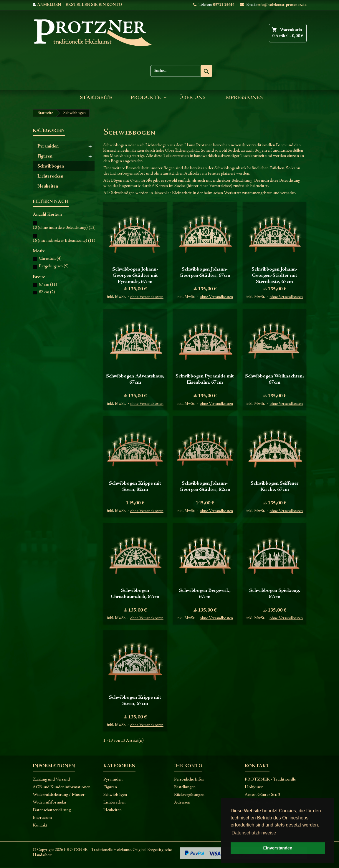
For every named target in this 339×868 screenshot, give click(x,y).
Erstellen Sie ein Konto (94, 5)
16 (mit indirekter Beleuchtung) (64, 241)
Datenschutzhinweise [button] (254, 833)
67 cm (48, 285)
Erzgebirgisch (54, 266)
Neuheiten (48, 186)
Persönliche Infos (189, 780)
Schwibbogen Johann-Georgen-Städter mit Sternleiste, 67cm (274, 276)
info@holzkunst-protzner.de (282, 5)
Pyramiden (48, 146)
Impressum (42, 818)
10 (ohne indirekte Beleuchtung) (64, 228)
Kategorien (49, 131)
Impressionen (244, 98)
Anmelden (49, 5)
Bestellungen (185, 787)
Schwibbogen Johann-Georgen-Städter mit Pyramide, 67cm (135, 276)
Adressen (182, 802)
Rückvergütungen (189, 795)
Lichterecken (50, 176)
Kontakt (40, 825)
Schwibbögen (115, 795)
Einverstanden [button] (278, 848)
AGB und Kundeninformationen (62, 787)
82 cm (47, 292)
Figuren (45, 156)
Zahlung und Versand (51, 780)
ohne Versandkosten (147, 297)
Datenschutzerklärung (52, 810)
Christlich (50, 259)
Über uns (192, 98)
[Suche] (181, 71)
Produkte (146, 98)
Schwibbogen (51, 166)
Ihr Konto (188, 766)
